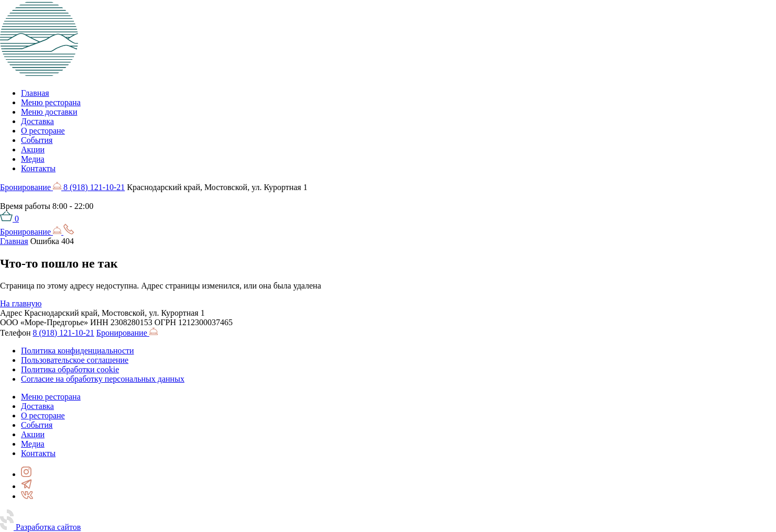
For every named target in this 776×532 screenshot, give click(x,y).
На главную (21, 303)
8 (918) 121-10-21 (94, 187)
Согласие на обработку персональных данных (103, 379)
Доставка (37, 121)
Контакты (38, 168)
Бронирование (32, 187)
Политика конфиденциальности (78, 351)
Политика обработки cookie (70, 369)
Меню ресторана (51, 102)
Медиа (33, 159)
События (37, 140)
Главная (35, 93)
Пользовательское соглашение (75, 360)
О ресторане (43, 131)
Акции (33, 149)
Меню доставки (49, 112)
